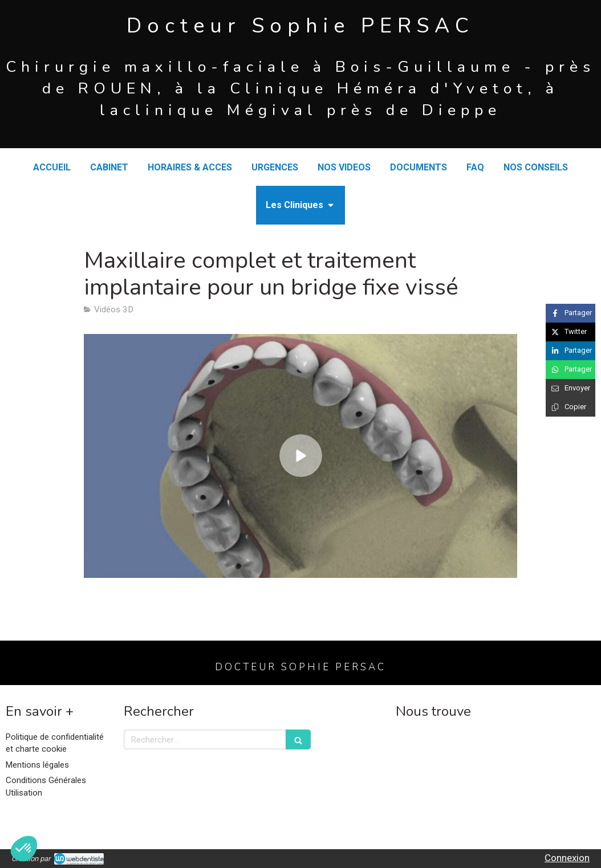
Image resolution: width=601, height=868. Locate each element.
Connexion (567, 858)
